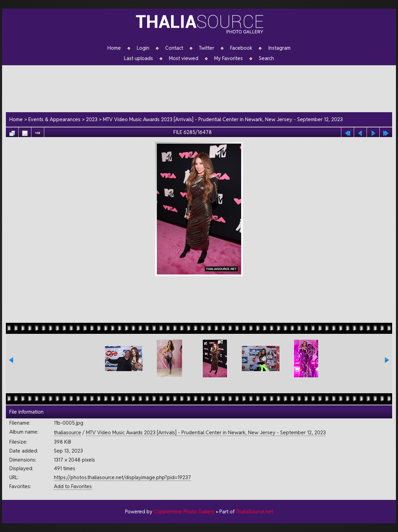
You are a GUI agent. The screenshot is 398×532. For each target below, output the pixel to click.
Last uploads (139, 58)
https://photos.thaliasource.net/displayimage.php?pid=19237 (122, 477)
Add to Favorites (73, 486)
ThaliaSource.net (254, 511)
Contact (174, 48)
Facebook (241, 48)
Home (114, 48)
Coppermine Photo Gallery (184, 511)
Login (143, 48)
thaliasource (68, 432)
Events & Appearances (54, 119)
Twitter (207, 48)
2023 (92, 119)
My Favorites (229, 58)
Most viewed (184, 58)
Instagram (279, 48)
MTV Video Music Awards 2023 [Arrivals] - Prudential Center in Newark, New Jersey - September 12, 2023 (223, 119)
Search (266, 58)
